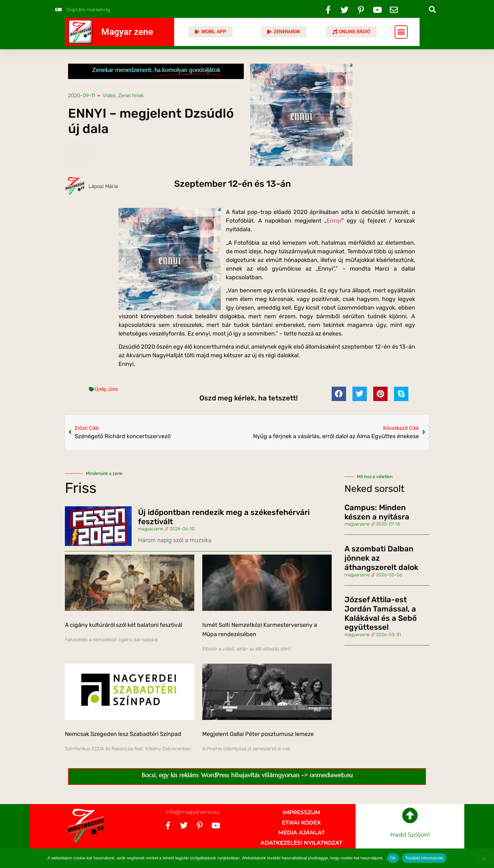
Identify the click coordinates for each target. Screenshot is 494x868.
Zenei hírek (131, 95)
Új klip (101, 389)
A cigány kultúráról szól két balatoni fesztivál (123, 625)
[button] (432, 10)
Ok (393, 858)
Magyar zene (127, 32)
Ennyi (334, 221)
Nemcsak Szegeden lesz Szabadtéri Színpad (123, 734)
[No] (484, 858)
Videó (109, 95)
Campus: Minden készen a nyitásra (377, 512)
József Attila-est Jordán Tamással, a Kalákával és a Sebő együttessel (381, 613)
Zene (113, 389)
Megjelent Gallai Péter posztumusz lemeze (258, 734)
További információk (424, 858)
